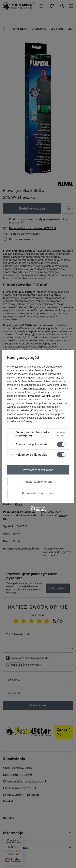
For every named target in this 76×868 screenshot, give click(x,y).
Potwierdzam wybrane (38, 482)
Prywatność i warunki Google (43, 396)
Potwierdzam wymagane (38, 493)
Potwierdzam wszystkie (38, 470)
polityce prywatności (34, 388)
